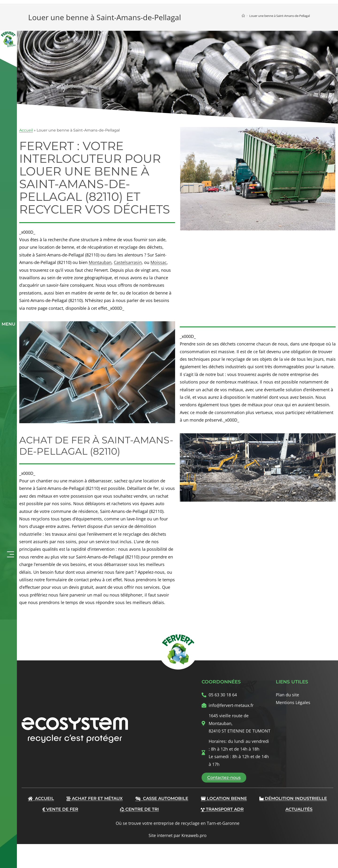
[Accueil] (243, 16)
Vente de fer (60, 809)
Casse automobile (162, 798)
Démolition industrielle (293, 798)
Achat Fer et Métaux (94, 798)
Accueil (26, 130)
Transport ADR (222, 809)
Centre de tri (139, 809)
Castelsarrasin (128, 262)
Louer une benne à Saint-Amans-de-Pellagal (280, 16)
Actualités (299, 809)
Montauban (100, 262)
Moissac (159, 262)
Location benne (224, 798)
